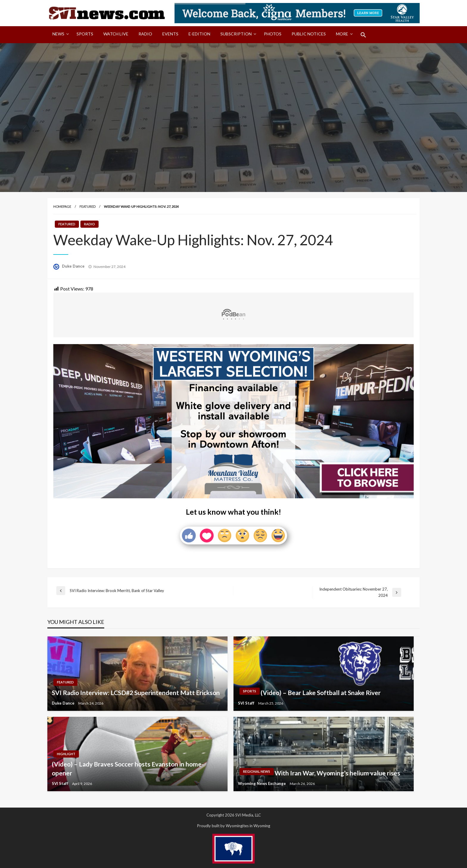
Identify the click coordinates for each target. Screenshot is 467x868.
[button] (363, 35)
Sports (85, 34)
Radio (145, 34)
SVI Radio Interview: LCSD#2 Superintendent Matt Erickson (136, 693)
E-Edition (199, 34)
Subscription (236, 34)
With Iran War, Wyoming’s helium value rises (337, 773)
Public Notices (309, 34)
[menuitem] (59, 35)
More (342, 34)
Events (170, 34)
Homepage (62, 206)
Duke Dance (74, 266)
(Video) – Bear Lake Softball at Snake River (321, 693)
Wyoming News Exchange (262, 783)
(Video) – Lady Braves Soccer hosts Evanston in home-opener (128, 768)
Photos (273, 34)
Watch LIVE (116, 34)
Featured (88, 206)
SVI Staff (247, 703)
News (58, 34)
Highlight (66, 754)
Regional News (257, 771)
